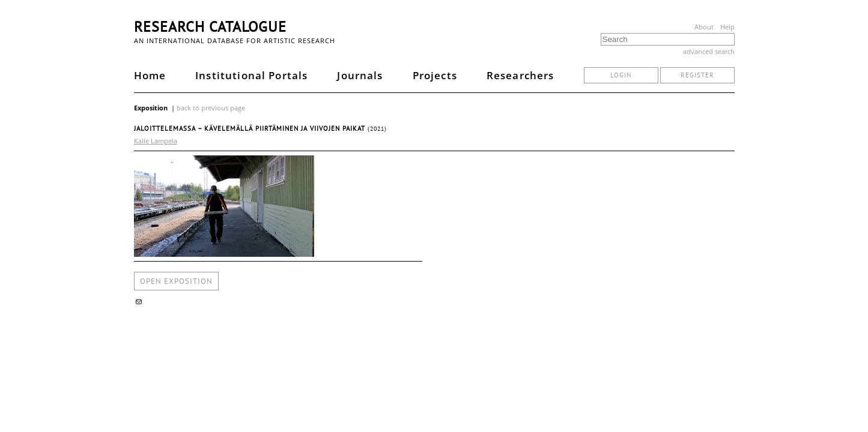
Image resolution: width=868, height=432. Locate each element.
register (697, 75)
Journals (360, 75)
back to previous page (211, 108)
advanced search (709, 51)
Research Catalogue (210, 27)
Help (727, 27)
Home (150, 75)
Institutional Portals (251, 75)
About (704, 27)
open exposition (176, 281)
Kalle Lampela (156, 141)
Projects (435, 75)
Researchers (520, 75)
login (621, 75)
